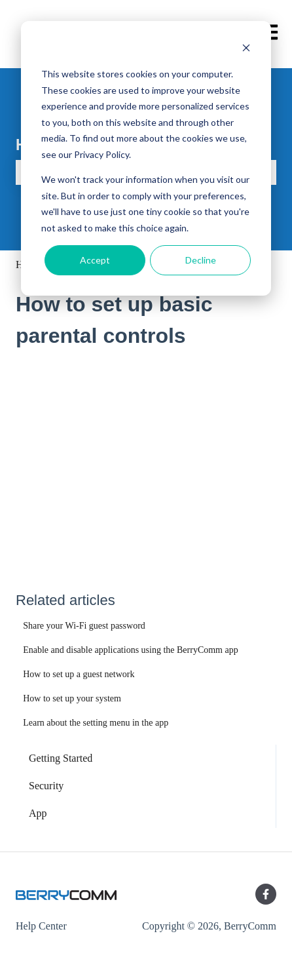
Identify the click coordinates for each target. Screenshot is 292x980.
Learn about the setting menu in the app (96, 723)
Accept (95, 260)
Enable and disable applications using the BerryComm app (131, 650)
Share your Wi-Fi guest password (84, 626)
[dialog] (146, 158)
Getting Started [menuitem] (61, 758)
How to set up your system (72, 698)
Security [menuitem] (46, 786)
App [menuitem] (38, 813)
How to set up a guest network (79, 674)
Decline (201, 260)
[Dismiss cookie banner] (246, 49)
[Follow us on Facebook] (266, 894)
